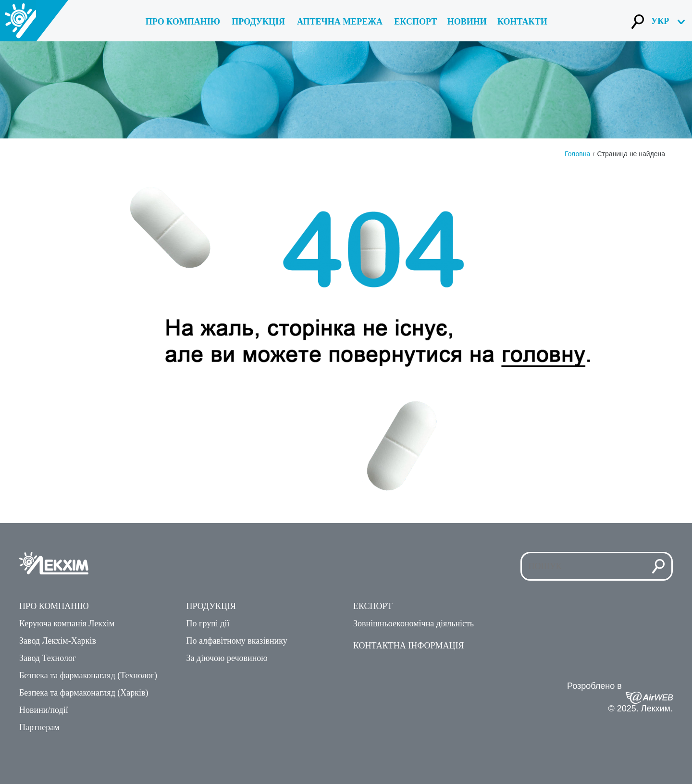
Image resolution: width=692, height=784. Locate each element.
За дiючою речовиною (227, 658)
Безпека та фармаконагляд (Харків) (84, 693)
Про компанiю (183, 22)
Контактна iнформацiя (409, 646)
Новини (467, 22)
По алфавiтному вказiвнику (237, 641)
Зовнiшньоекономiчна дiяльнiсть (414, 623)
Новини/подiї (44, 710)
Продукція (258, 22)
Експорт (415, 22)
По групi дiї (208, 623)
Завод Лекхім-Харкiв (58, 641)
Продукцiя (211, 606)
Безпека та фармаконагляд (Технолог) (88, 675)
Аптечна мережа (340, 22)
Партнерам (39, 727)
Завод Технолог (48, 658)
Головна (577, 154)
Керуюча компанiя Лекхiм (67, 623)
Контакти (522, 22)
